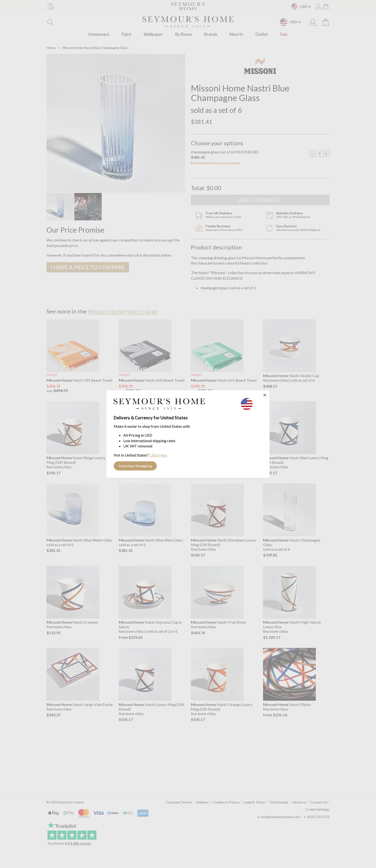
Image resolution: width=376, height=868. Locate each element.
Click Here (158, 455)
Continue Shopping (135, 466)
